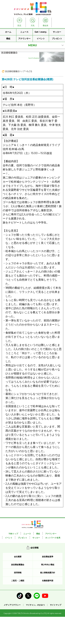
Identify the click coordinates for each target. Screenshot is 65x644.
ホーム (8, 32)
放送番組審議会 (18, 565)
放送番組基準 (48, 557)
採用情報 (18, 573)
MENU (33, 45)
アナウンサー (24, 39)
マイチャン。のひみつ (35, 605)
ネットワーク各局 (53, 538)
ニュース (24, 32)
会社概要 (18, 557)
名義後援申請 (48, 581)
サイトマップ (56, 605)
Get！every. (41, 32)
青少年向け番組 (48, 565)
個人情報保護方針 (48, 573)
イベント (41, 39)
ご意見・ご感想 (18, 581)
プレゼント (57, 39)
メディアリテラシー (12, 605)
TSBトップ (13, 534)
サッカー (57, 32)
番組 (8, 39)
